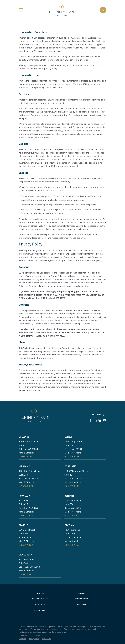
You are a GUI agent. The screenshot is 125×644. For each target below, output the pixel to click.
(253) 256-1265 (72, 545)
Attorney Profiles (40, 599)
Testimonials (40, 605)
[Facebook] (90, 420)
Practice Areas (81, 599)
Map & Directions (27, 453)
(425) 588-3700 (26, 486)
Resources (81, 605)
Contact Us (40, 610)
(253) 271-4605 (26, 515)
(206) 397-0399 (26, 545)
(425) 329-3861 (26, 456)
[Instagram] (100, 420)
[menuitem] (22, 639)
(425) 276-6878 (72, 456)
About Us (40, 593)
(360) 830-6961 (26, 574)
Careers (81, 593)
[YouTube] (105, 420)
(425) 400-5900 (72, 515)
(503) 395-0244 (72, 486)
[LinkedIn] (95, 420)
